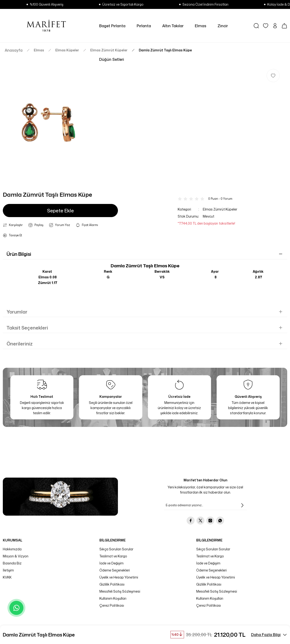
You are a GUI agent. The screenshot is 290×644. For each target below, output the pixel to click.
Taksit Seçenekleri (27, 328)
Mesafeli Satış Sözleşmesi (120, 591)
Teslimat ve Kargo (113, 556)
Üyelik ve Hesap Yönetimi (119, 577)
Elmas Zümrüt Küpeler (220, 209)
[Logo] (46, 26)
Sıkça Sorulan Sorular (116, 549)
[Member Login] (275, 26)
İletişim (8, 570)
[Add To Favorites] (273, 76)
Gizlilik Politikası (112, 584)
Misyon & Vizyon (16, 556)
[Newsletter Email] (205, 505)
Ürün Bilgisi (19, 254)
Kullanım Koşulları (113, 598)
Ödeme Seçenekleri (115, 570)
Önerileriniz (20, 344)
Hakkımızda (12, 549)
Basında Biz (12, 563)
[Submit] (242, 505)
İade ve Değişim (111, 563)
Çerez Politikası (112, 605)
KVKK (7, 577)
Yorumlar (17, 312)
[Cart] (284, 26)
